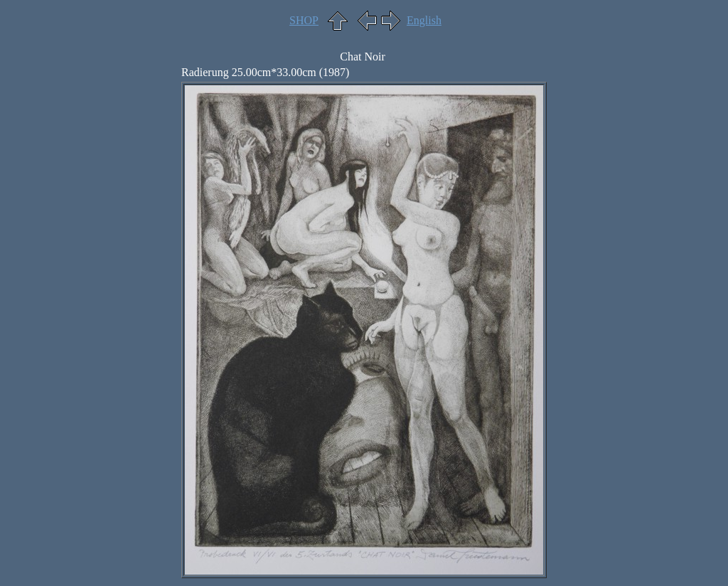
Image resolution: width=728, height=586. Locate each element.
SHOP (304, 20)
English (424, 20)
